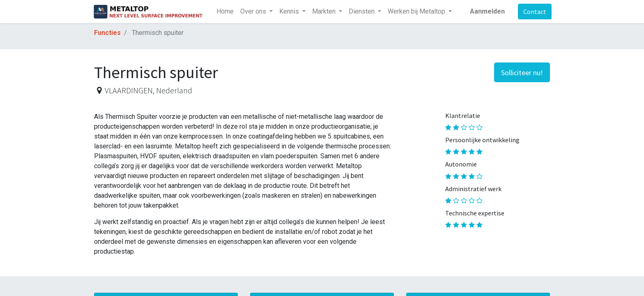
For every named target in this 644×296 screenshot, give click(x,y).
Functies (107, 33)
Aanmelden (486, 11)
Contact (533, 12)
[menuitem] (227, 12)
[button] (522, 72)
